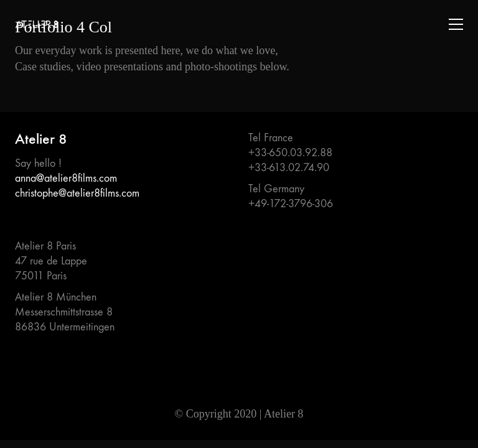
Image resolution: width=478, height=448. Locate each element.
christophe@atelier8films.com (77, 193)
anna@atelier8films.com (66, 178)
